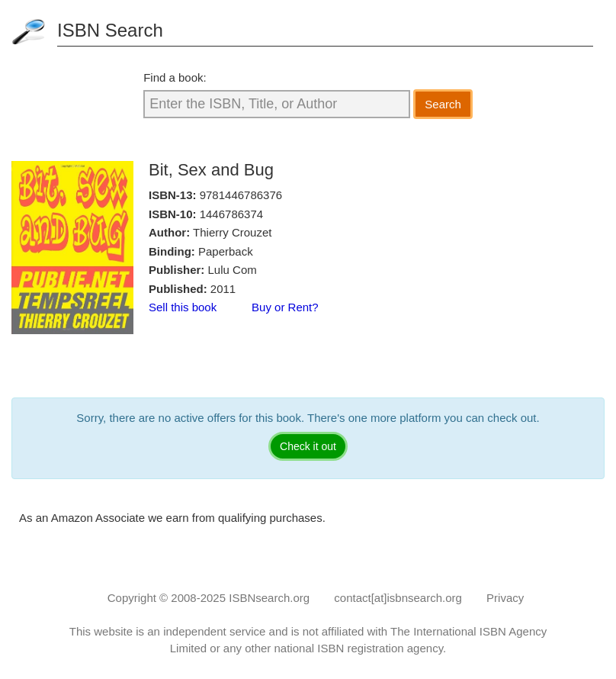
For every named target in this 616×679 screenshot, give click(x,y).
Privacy (505, 598)
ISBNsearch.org (269, 598)
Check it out (308, 446)
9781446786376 (241, 195)
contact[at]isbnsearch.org (398, 598)
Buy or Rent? (285, 307)
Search (443, 104)
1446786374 (231, 214)
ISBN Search (110, 30)
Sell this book (183, 307)
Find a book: (175, 77)
